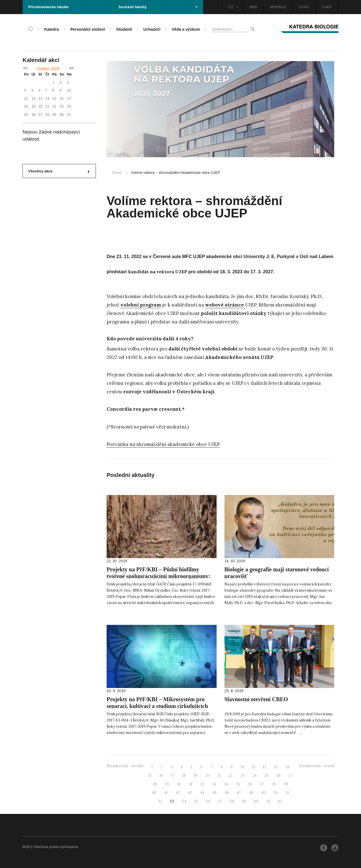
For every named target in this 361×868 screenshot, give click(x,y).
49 (263, 793)
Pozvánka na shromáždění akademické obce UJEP (163, 444)
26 (279, 775)
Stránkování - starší (317, 766)
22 (231, 775)
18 (184, 775)
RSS (26, 847)
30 (179, 784)
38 (274, 784)
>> (71, 68)
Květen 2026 (48, 69)
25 (267, 775)
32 (202, 784)
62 (280, 801)
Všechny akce (59, 171)
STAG (304, 7)
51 (287, 793)
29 (167, 784)
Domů (117, 173)
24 (255, 775)
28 (155, 784)
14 (287, 767)
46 (227, 793)
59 (244, 801)
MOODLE (278, 7)
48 (251, 793)
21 (219, 775)
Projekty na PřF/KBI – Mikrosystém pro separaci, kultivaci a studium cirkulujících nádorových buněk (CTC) (157, 706)
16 (161, 775)
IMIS (253, 7)
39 (286, 784)
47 (239, 793)
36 (250, 784)
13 (276, 767)
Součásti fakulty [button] (158, 7)
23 (243, 775)
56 (208, 801)
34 (226, 784)
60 (256, 801)
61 (268, 801)
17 (173, 775)
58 (232, 801)
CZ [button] (233, 7)
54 (184, 801)
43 (190, 793)
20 (207, 775)
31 (191, 784)
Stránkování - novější (125, 766)
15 (150, 775)
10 (242, 767)
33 (214, 784)
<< (25, 68)
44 (202, 793)
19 (196, 775)
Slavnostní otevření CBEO (256, 699)
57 (220, 801)
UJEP (327, 7)
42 (178, 793)
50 (276, 793)
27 (290, 775)
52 (160, 801)
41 (166, 793)
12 (265, 767)
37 (262, 784)
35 (238, 784)
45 (214, 793)
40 (154, 793)
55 (196, 801)
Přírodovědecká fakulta (48, 7)
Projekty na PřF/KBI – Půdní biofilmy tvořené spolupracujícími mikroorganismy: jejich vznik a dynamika (158, 576)
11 (254, 767)
